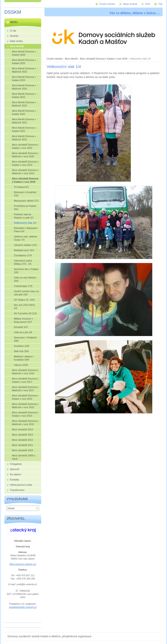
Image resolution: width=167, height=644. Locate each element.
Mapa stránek (130, 4)
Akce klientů (71, 59)
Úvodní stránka (55, 59)
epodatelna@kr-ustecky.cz (23, 607)
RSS (148, 4)
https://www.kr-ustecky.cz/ (23, 564)
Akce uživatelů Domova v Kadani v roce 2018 (104, 59)
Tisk (160, 4)
